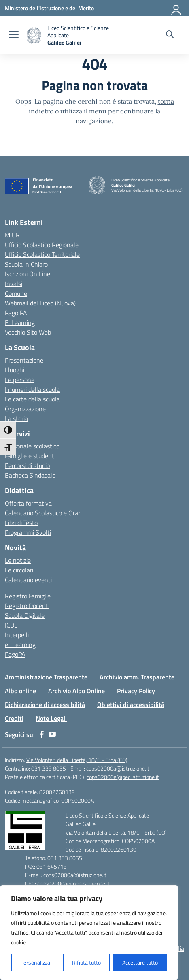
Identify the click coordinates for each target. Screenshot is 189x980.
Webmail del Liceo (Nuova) (40, 303)
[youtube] (52, 734)
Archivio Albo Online (76, 691)
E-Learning (20, 322)
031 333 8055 (49, 768)
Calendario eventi (28, 580)
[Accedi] (176, 8)
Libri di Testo (21, 523)
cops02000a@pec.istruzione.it (123, 777)
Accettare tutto (140, 962)
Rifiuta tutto (86, 962)
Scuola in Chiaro (26, 264)
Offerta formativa (28, 503)
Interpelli (17, 635)
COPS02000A (78, 800)
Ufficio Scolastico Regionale (42, 245)
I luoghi (15, 370)
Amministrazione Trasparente (46, 677)
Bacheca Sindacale (30, 475)
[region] (89, 933)
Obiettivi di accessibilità (131, 705)
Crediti (14, 718)
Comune (16, 293)
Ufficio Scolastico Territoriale (42, 254)
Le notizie (18, 560)
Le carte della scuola (32, 399)
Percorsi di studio (27, 465)
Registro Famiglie (28, 596)
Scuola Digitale (25, 615)
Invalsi (14, 284)
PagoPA (15, 654)
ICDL (11, 625)
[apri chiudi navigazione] (14, 35)
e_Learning (20, 645)
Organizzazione (25, 409)
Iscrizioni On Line (28, 274)
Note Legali (51, 718)
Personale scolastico (32, 446)
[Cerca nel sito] (170, 35)
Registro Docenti (27, 606)
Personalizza (35, 962)
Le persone (20, 380)
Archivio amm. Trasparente (137, 677)
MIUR (12, 235)
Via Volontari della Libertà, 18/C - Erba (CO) (77, 760)
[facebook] (42, 734)
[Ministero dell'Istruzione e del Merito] (49, 8)
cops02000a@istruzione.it (118, 768)
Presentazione (24, 360)
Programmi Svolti (28, 532)
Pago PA (16, 313)
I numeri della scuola (32, 389)
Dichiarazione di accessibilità (45, 705)
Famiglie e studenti (30, 456)
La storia (16, 418)
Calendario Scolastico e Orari (43, 513)
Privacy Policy (136, 691)
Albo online (20, 691)
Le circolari (19, 570)
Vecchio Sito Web (28, 332)
